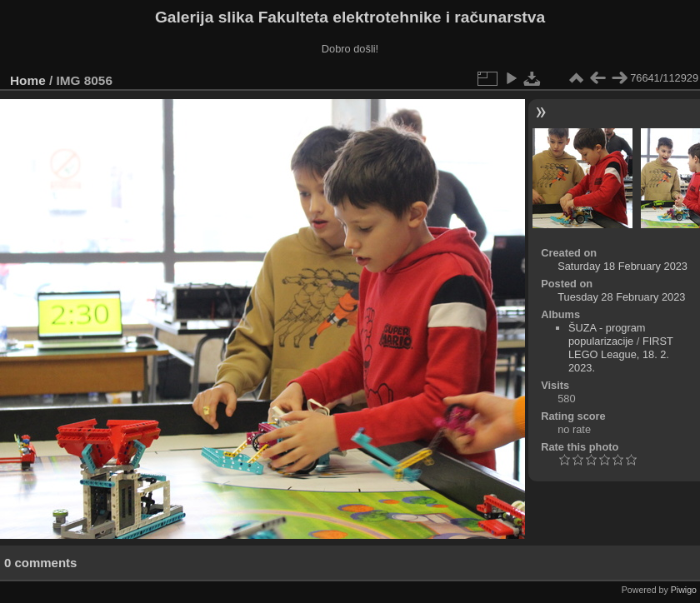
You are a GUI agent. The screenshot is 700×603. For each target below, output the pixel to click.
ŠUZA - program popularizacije (607, 334)
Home (28, 80)
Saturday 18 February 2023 (622, 266)
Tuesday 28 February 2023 (621, 297)
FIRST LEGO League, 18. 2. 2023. (621, 354)
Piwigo (684, 590)
